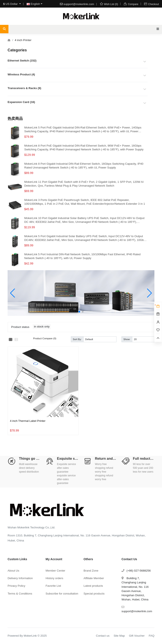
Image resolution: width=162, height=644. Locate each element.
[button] (79, 312)
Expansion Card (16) (21, 102)
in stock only (42, 327)
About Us (13, 571)
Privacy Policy (16, 586)
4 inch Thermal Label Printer (28, 421)
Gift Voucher (137, 636)
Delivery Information (20, 578)
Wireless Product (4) (21, 74)
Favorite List (53, 586)
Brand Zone (91, 571)
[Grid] (11, 340)
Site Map (119, 636)
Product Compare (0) (45, 338)
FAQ (152, 636)
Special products (94, 594)
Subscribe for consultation (62, 594)
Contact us (103, 636)
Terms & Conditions (20, 594)
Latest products (93, 586)
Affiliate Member (94, 578)
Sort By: (77, 339)
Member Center (55, 571)
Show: (127, 339)
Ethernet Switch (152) (22, 61)
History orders (54, 578)
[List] (16, 340)
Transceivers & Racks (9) (24, 88)
